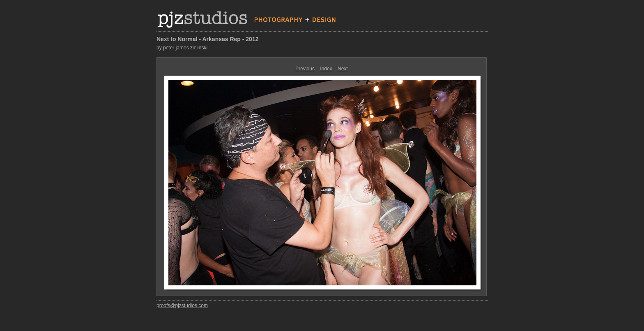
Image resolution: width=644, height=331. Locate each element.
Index (326, 69)
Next (343, 69)
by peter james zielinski (182, 48)
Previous (305, 69)
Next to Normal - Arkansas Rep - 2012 (207, 39)
